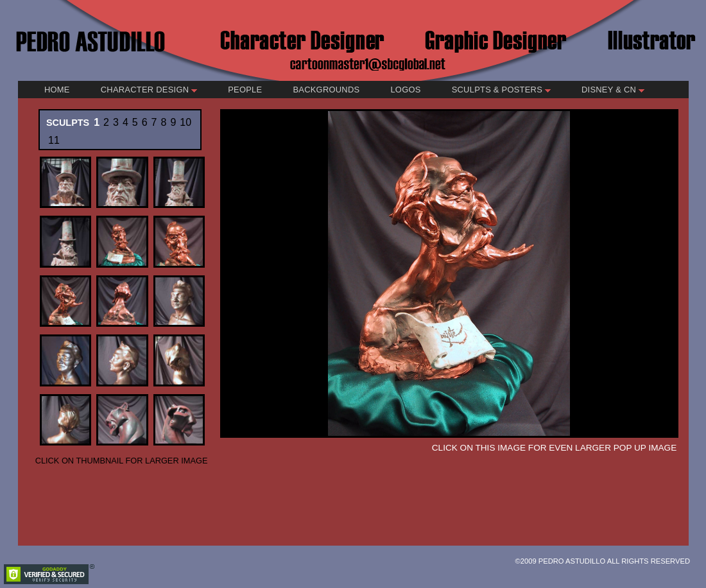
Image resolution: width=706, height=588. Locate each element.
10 (185, 122)
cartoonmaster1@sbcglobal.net (368, 63)
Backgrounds (326, 90)
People (245, 90)
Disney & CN (613, 90)
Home (57, 90)
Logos (405, 90)
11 (54, 140)
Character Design (149, 90)
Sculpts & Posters (501, 90)
